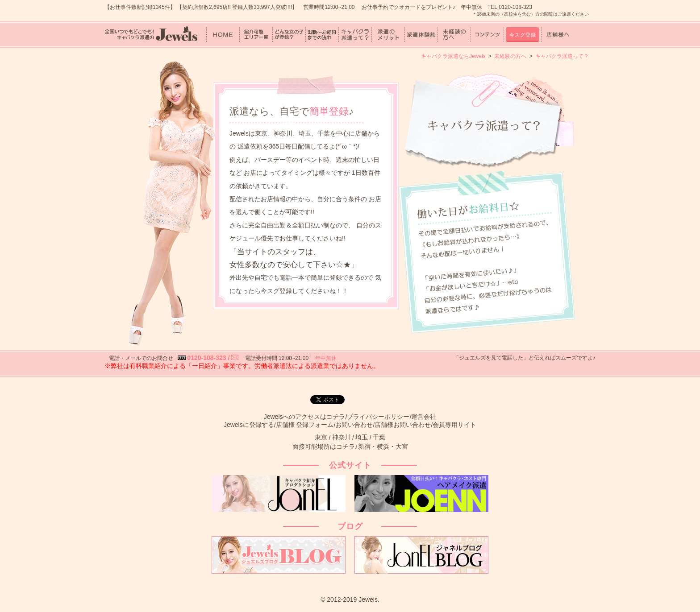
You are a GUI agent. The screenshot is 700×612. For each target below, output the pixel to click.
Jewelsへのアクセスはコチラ (305, 417)
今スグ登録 (523, 35)
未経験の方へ (454, 35)
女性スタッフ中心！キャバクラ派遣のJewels (151, 34)
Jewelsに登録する (249, 425)
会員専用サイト (454, 425)
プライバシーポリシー (378, 417)
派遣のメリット (388, 35)
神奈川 (342, 437)
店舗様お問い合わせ (403, 425)
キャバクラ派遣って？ (355, 35)
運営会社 (424, 417)
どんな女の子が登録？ (289, 35)
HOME (223, 35)
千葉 (379, 437)
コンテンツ (487, 35)
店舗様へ (558, 35)
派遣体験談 (421, 35)
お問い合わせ (354, 425)
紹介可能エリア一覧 (256, 35)
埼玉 (362, 437)
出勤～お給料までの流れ (322, 35)
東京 (321, 437)
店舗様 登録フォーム (305, 425)
